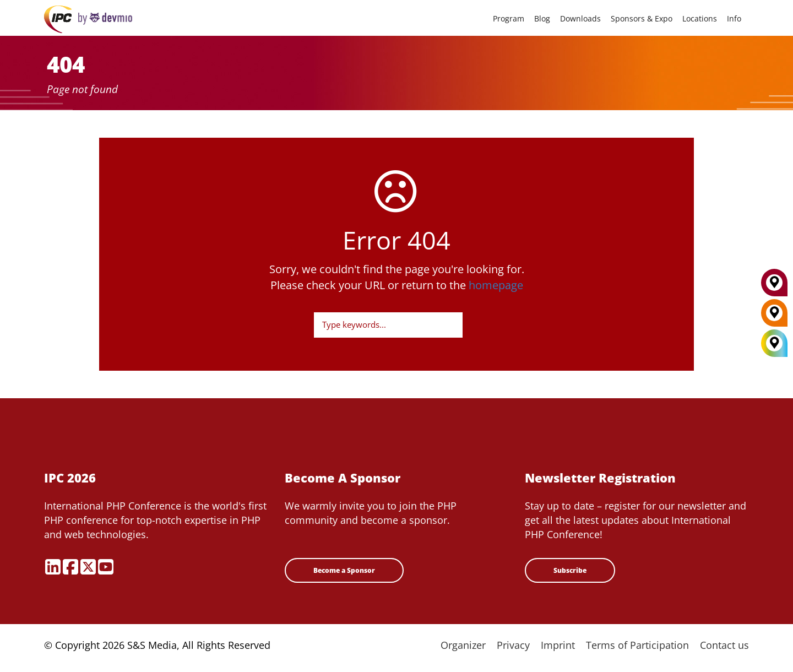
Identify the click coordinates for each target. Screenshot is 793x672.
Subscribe (570, 570)
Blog (542, 18)
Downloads (580, 18)
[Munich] (774, 286)
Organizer (463, 645)
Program (509, 18)
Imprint (558, 645)
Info (734, 18)
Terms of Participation (637, 645)
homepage (496, 285)
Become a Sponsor (344, 570)
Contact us (724, 645)
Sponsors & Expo (642, 18)
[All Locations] (774, 343)
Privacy (513, 645)
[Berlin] (774, 317)
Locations (700, 18)
